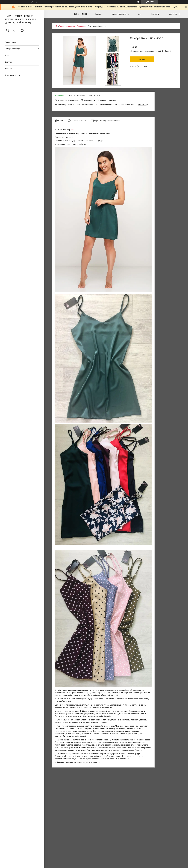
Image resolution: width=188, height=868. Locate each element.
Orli (72, 130)
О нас (8, 55)
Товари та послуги (13, 49)
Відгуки (8, 62)
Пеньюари (81, 26)
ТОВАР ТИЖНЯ (80, 14)
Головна (99, 14)
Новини (8, 69)
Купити (142, 59)
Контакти (155, 14)
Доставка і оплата (13, 75)
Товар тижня (11, 42)
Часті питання (174, 14)
